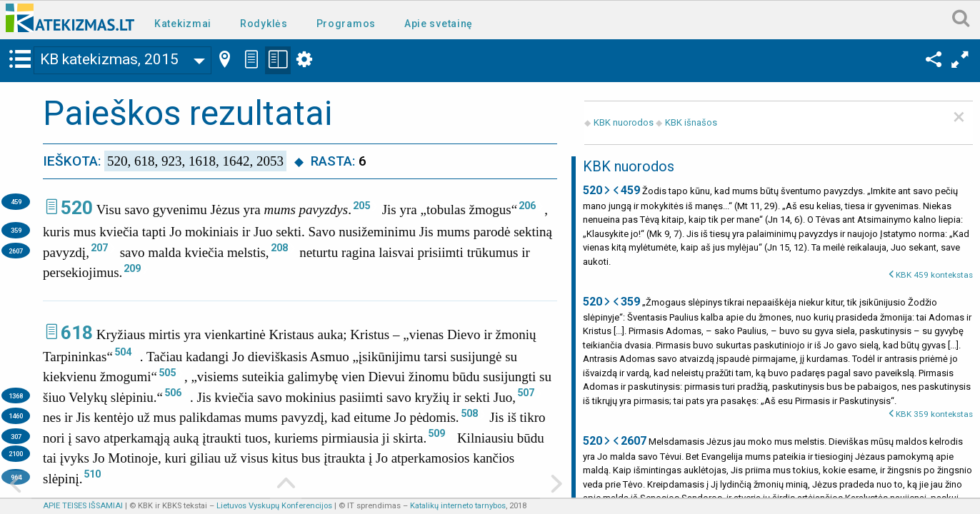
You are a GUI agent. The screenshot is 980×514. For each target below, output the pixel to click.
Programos (346, 24)
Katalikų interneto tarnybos (458, 506)
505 (167, 373)
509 (436, 433)
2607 (16, 251)
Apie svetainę (439, 24)
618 (77, 333)
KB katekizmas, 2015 (109, 59)
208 (279, 248)
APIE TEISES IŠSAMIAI (83, 506)
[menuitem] (186, 22)
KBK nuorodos (624, 122)
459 (16, 202)
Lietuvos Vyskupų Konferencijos (274, 506)
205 (361, 206)
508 (469, 413)
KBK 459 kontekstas (934, 275)
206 (527, 206)
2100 (16, 454)
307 (16, 437)
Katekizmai (183, 24)
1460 (16, 416)
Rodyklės (264, 24)
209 (132, 268)
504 (123, 352)
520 (77, 208)
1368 (16, 396)
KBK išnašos (691, 122)
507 (526, 393)
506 (173, 393)
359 (16, 230)
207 (99, 248)
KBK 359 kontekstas (934, 414)
